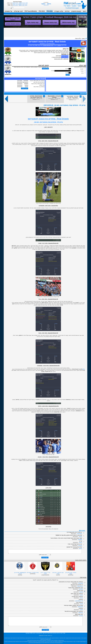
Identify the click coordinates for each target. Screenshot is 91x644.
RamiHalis (81, 583)
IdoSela (59, 45)
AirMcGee (81, 613)
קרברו (82, 71)
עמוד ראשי (74, 4)
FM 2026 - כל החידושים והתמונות (13, 19)
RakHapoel (80, 607)
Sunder (81, 595)
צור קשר (44, 633)
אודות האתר (50, 633)
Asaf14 (80, 542)
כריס (82, 73)
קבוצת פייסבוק (76, 11)
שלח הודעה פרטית (58, 59)
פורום (55, 633)
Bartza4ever (80, 586)
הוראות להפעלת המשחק (13, 24)
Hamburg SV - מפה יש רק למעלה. (20, 573)
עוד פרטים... (66, 59)
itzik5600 (80, 540)
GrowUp (80, 545)
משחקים (28, 633)
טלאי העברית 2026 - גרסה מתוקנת (20, 3)
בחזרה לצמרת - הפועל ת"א (33, 573)
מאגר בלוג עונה (80, 38)
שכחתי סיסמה (46, 5)
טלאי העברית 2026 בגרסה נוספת (20, 4)
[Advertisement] (45, 32)
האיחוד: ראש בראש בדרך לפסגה (71, 573)
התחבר (43, 4)
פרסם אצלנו (39, 633)
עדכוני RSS (33, 633)
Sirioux (80, 548)
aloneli (81, 604)
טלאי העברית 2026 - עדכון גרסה (20, 5)
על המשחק (8, 11)
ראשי (85, 11)
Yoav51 (80, 537)
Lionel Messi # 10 (79, 601)
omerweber (80, 534)
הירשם (49, 4)
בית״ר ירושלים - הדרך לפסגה (45, 573)
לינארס (82, 69)
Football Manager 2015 (48, 45)
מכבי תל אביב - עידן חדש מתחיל (58, 573)
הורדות (67, 11)
